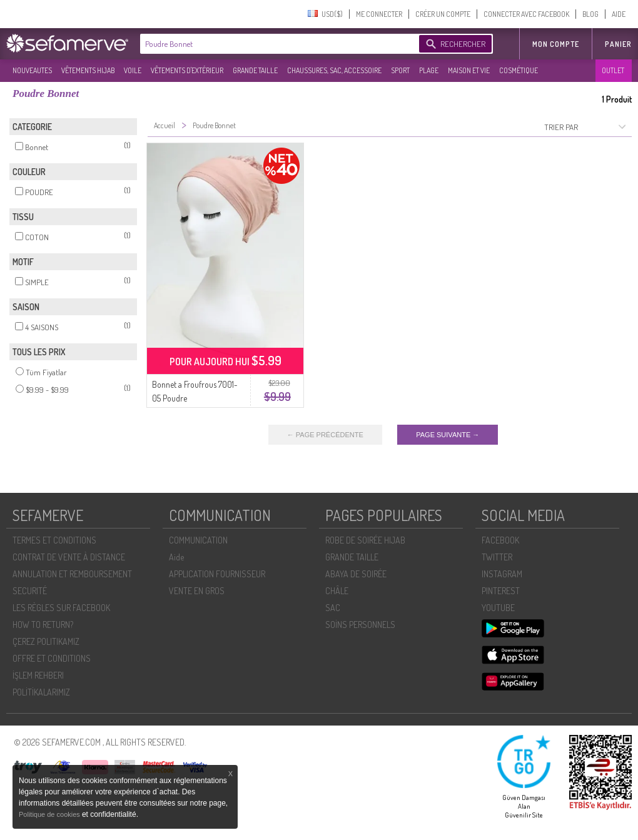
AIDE (619, 14)
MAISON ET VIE (469, 70)
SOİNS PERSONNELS (360, 625)
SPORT (400, 70)
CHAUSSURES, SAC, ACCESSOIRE (334, 70)
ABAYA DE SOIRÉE (356, 574)
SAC (333, 608)
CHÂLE (337, 591)
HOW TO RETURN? (43, 625)
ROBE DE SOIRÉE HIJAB (365, 540)
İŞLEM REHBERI (38, 675)
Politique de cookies (50, 814)
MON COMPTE (556, 44)
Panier (618, 44)
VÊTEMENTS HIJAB (88, 70)
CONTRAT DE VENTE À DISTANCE (69, 557)
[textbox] (276, 44)
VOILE (133, 70)
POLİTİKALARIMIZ (41, 692)
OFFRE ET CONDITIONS (52, 658)
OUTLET (613, 70)
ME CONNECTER (379, 14)
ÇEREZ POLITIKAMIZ (46, 641)
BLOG (590, 14)
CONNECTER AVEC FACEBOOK (526, 14)
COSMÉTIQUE (519, 70)
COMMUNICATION (198, 540)
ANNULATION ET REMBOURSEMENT (72, 574)
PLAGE (429, 70)
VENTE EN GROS (197, 591)
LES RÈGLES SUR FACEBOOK (61, 608)
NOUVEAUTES (32, 70)
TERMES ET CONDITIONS (54, 540)
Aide (176, 557)
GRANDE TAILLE (255, 70)
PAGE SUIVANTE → (448, 435)
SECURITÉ (30, 591)
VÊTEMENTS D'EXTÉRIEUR (187, 70)
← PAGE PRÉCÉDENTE (325, 435)
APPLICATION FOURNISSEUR (217, 574)
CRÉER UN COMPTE (443, 14)
